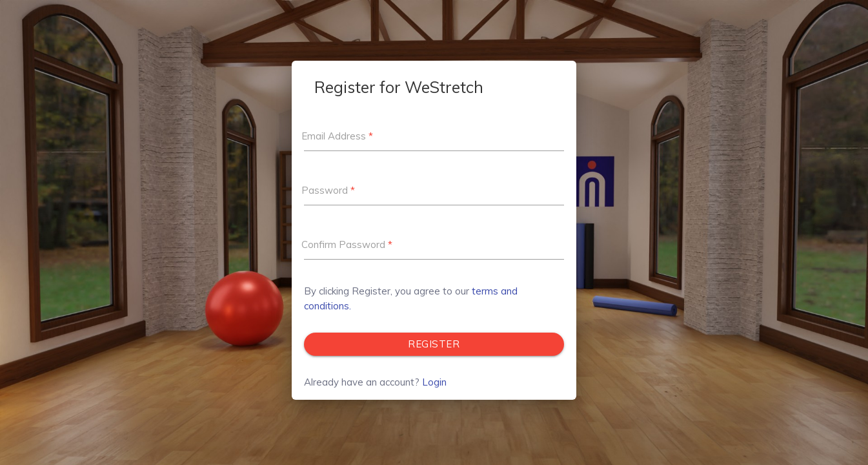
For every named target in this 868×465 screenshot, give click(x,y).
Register (434, 344)
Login (434, 382)
